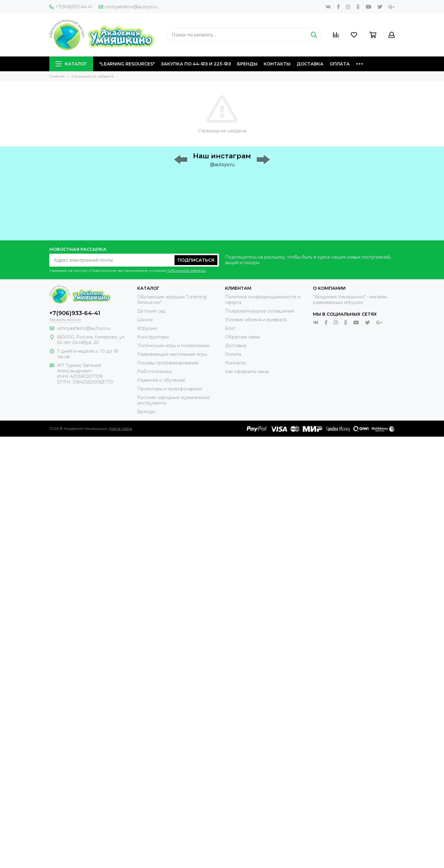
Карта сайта (121, 428)
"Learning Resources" (127, 64)
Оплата (340, 64)
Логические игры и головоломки (173, 346)
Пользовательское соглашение (260, 311)
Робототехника (154, 372)
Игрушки (147, 328)
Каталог (71, 64)
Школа (145, 320)
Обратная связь (243, 337)
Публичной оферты (186, 270)
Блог (230, 328)
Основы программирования (168, 363)
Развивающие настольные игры (172, 354)
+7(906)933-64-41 (71, 7)
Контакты (277, 64)
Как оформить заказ (247, 372)
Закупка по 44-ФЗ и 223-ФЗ (196, 64)
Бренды (247, 64)
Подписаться (196, 260)
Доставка (310, 64)
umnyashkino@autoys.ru (128, 7)
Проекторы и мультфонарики (170, 389)
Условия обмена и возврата (256, 320)
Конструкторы (153, 337)
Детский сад (151, 311)
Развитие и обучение (161, 380)
